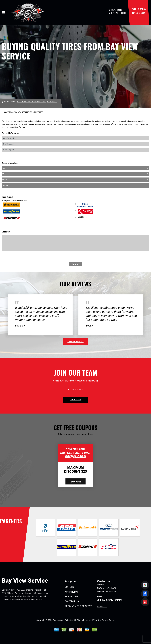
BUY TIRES (39, 112)
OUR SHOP (70, 587)
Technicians (77, 389)
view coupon (75, 481)
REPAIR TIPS (27, 112)
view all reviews (75, 341)
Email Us (102, 606)
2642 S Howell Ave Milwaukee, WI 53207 (32, 102)
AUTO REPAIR (72, 592)
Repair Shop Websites (63, 620)
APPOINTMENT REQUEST (78, 606)
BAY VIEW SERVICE (12, 112)
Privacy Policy (108, 620)
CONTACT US (72, 601)
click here (75, 400)
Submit (75, 264)
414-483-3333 (138, 13)
